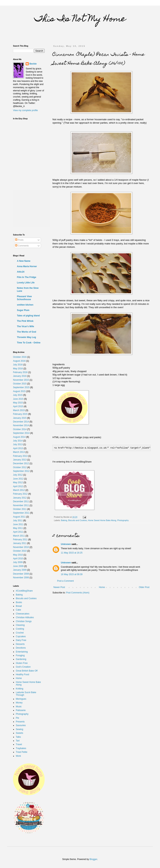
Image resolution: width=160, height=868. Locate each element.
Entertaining (22, 652)
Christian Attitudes (25, 617)
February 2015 (20, 414)
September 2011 (21, 513)
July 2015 (18, 395)
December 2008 (21, 574)
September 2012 (21, 471)
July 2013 (18, 444)
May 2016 (18, 369)
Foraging (20, 655)
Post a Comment (65, 581)
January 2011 (20, 543)
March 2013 (19, 452)
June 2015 (18, 399)
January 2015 (20, 418)
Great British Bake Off (27, 671)
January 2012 (20, 498)
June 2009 (18, 566)
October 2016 (20, 357)
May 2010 (18, 555)
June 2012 (18, 479)
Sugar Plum (23, 310)
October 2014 (20, 429)
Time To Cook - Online (29, 343)
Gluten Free (22, 663)
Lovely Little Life (26, 283)
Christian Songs (24, 621)
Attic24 (21, 272)
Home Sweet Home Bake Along (102, 520)
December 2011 (21, 501)
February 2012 (20, 494)
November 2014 (21, 425)
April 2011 (18, 532)
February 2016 (20, 372)
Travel (19, 744)
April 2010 (18, 559)
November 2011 (21, 505)
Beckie (33, 64)
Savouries (21, 725)
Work (18, 756)
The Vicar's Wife (25, 326)
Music (19, 707)
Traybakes (21, 748)
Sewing (19, 729)
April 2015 (18, 406)
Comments (22, 246)
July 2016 (18, 365)
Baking (64, 520)
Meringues (21, 699)
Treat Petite (22, 752)
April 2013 (18, 448)
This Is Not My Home (80, 20)
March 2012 (19, 490)
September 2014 (21, 433)
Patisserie (21, 710)
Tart (18, 741)
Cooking (20, 629)
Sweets (19, 733)
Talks (18, 737)
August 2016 (19, 361)
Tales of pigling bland (28, 316)
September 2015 (21, 387)
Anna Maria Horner (27, 266)
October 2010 (20, 551)
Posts (19, 240)
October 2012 (20, 467)
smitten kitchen (25, 305)
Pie (17, 718)
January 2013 (20, 460)
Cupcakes (21, 636)
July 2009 (18, 562)
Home (102, 587)
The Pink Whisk (25, 321)
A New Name (24, 261)
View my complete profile (25, 110)
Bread (19, 606)
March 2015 (19, 410)
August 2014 (19, 437)
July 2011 (18, 521)
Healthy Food (22, 674)
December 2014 (21, 422)
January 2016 (20, 376)
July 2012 (18, 475)
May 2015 (18, 403)
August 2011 (19, 517)
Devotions (21, 648)
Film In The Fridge (27, 277)
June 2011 (18, 524)
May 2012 (18, 482)
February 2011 (20, 540)
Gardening (21, 659)
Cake (18, 610)
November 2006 (21, 578)
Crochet (20, 633)
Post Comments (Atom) (78, 592)
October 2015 (20, 384)
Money (19, 703)
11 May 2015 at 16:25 (72, 553)
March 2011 (19, 536)
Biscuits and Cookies (78, 520)
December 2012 (21, 463)
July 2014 (18, 441)
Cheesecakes (23, 614)
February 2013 (20, 456)
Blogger (93, 859)
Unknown (66, 544)
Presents (20, 722)
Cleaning (20, 625)
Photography (123, 520)
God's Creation (23, 667)
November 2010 (21, 547)
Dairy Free (21, 640)
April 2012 (18, 486)
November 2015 (21, 380)
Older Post (144, 587)
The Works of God (27, 332)
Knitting (20, 689)
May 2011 (18, 528)
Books (19, 602)
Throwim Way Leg (26, 337)
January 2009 (20, 570)
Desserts (20, 644)
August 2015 (19, 391)
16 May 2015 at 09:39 (72, 574)
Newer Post (59, 587)
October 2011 (20, 509)
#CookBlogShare (24, 591)
